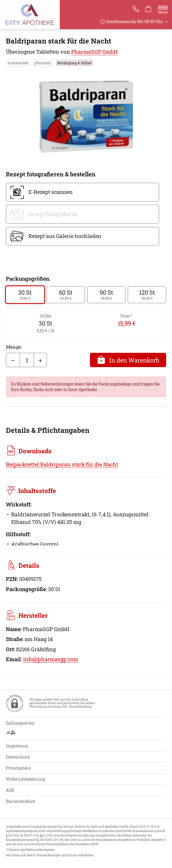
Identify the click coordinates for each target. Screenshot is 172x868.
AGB (10, 790)
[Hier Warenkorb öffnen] (148, 9)
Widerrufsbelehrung (25, 779)
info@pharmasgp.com (51, 659)
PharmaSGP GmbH (94, 52)
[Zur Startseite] (32, 15)
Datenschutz (18, 757)
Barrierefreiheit (21, 801)
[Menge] (27, 360)
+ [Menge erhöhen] (40, 360)
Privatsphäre (18, 768)
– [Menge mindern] (13, 360)
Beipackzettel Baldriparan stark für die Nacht (62, 464)
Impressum (17, 746)
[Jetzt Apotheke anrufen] (135, 9)
